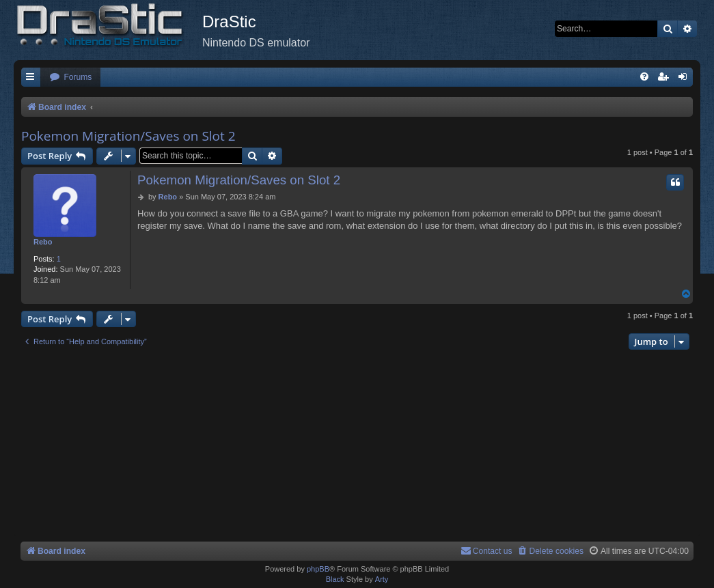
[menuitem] (70, 78)
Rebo (43, 242)
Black (335, 579)
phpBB (318, 569)
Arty (382, 579)
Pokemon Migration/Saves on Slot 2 (128, 136)
